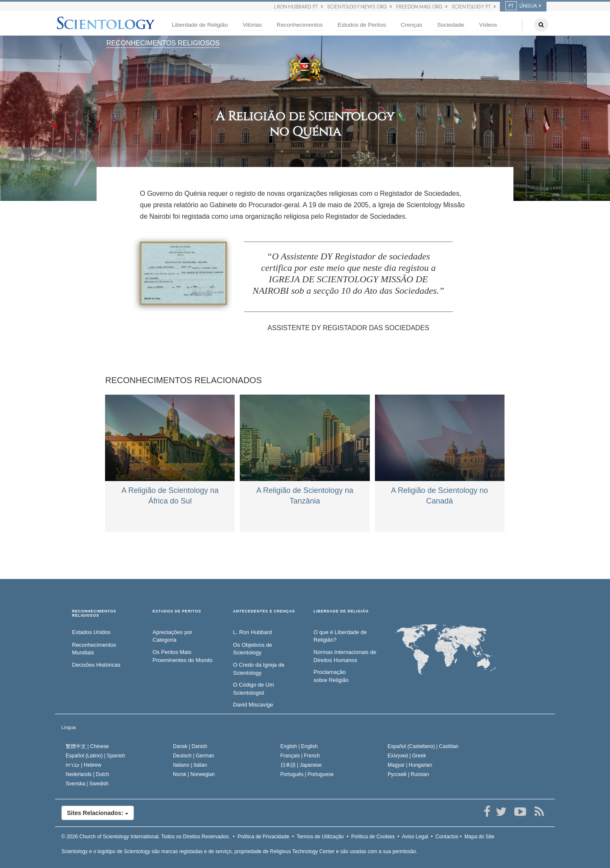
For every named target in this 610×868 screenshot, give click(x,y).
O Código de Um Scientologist (254, 689)
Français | (300, 756)
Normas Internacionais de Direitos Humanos (345, 656)
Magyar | (410, 765)
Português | (307, 774)
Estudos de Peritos (362, 25)
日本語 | (301, 765)
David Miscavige (253, 705)
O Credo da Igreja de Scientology (259, 669)
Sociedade (451, 25)
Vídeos (488, 25)
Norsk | (194, 774)
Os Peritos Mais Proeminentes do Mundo (183, 656)
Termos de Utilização (320, 837)
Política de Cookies (373, 837)
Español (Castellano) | (423, 746)
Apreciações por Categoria (172, 636)
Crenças (412, 25)
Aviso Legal (415, 837)
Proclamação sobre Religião (331, 676)
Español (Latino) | (96, 756)
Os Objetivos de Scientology (253, 649)
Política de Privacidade (263, 837)
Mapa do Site (479, 837)
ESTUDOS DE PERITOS (177, 611)
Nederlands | (87, 774)
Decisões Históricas (96, 665)
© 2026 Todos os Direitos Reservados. (146, 837)
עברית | (83, 765)
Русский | (408, 774)
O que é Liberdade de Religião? (340, 636)
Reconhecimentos (300, 25)
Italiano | (190, 765)
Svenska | (87, 784)
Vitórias (252, 25)
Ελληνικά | (407, 756)
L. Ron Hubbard (252, 632)
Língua (69, 727)
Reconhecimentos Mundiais (94, 649)
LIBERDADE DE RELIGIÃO (341, 611)
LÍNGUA (521, 6)
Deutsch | (193, 756)
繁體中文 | (87, 746)
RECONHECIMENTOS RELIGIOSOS (163, 43)
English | (299, 746)
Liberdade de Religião (200, 25)
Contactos (447, 837)
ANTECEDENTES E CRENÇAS (264, 611)
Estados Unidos (91, 632)
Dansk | (190, 746)
